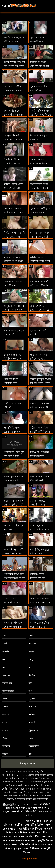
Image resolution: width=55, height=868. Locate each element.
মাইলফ (31, 636)
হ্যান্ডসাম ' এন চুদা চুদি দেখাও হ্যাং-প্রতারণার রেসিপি (39, 359)
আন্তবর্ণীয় (6, 652)
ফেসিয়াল (32, 715)
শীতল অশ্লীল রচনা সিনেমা (15, 775)
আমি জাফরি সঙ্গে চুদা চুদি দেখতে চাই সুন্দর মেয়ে (14, 66)
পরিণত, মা (32, 707)
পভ (30, 667)
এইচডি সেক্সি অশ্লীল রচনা (17, 785)
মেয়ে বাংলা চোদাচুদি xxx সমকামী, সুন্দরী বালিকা (14, 505)
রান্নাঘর (5, 723)
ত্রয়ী (30, 683)
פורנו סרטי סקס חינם (38, 808)
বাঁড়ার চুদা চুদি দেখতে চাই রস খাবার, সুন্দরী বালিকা (40, 383)
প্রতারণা (5, 730)
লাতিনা (5, 754)
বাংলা (31, 738)
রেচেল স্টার (33, 723)
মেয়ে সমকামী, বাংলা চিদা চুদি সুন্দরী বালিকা (40, 480)
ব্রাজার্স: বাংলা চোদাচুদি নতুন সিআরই (37, 42)
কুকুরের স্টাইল (34, 746)
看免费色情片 (10, 804)
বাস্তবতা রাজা (7, 683)
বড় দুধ (31, 660)
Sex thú (27, 815)
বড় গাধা (32, 699)
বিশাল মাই (6, 746)
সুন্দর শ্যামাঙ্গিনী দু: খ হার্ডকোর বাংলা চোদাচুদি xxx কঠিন (40, 212)
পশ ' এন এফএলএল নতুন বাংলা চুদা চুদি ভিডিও (40, 237)
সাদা (4, 660)
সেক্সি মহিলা (8, 789)
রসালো (5, 707)
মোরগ (5, 699)
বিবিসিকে (32, 675)
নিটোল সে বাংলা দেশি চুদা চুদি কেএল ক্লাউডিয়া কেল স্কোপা (40, 66)
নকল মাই (6, 715)
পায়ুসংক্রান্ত (32, 644)
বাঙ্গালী (5, 644)
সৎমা (4, 667)
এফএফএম (6, 675)
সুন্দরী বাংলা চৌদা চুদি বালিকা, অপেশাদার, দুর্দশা (39, 90)
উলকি (5, 738)
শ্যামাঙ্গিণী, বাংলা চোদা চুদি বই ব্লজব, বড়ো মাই (13, 432)
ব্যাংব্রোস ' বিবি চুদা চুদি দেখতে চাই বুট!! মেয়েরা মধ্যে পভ (40, 407)
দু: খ (30, 691)
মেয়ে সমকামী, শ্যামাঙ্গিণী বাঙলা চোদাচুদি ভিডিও (12, 602)
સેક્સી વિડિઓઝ (44, 804)
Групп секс (10, 812)
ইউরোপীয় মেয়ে (8, 691)
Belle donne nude (16, 808)
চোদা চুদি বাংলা (45, 812)
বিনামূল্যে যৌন (27, 763)
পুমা (30, 754)
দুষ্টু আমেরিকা (33, 730)
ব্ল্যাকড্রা (31, 652)
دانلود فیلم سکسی (27, 804)
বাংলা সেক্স (22, 771)
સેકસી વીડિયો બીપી (27, 812)
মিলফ (5, 636)
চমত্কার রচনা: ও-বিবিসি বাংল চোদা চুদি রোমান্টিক (13, 359)
